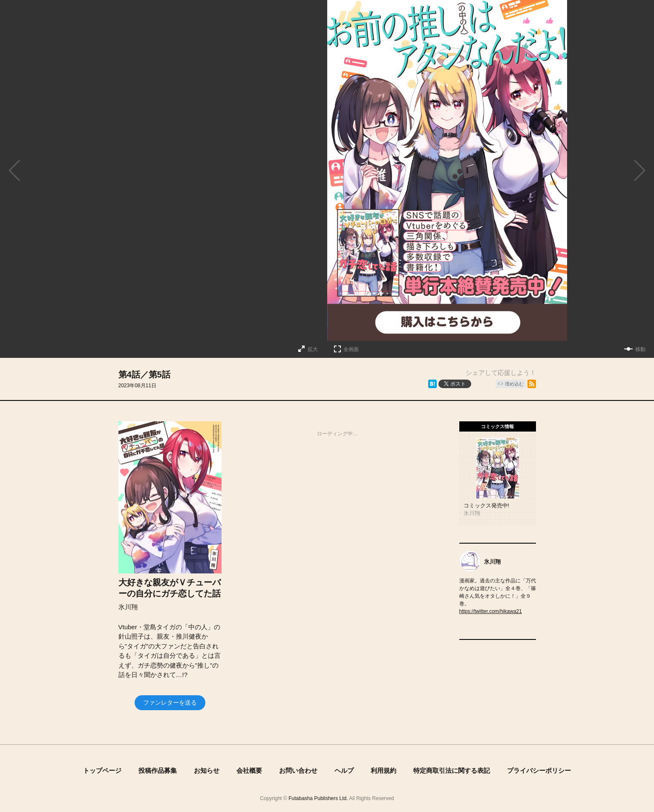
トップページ (102, 770)
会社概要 (249, 770)
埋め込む (514, 384)
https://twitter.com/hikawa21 (491, 611)
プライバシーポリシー (539, 770)
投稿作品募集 (158, 770)
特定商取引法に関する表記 (452, 770)
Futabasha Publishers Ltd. (318, 798)
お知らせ (207, 770)
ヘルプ (344, 770)
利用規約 (383, 770)
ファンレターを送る (170, 703)
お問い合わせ (298, 770)
